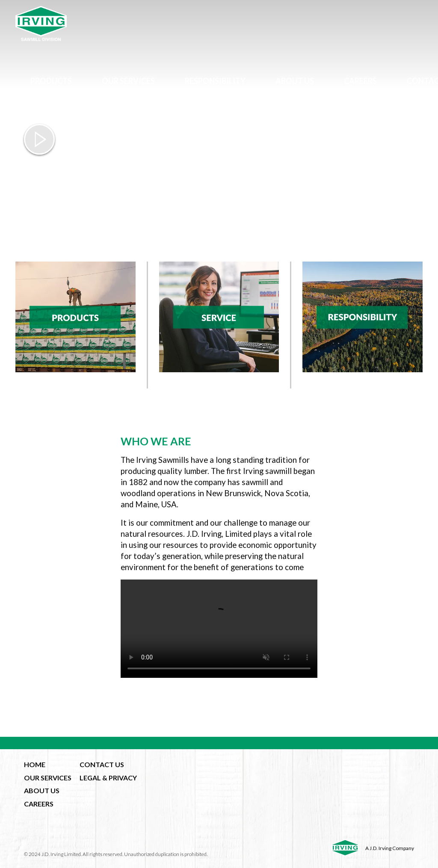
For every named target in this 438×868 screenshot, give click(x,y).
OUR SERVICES (48, 778)
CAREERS (39, 804)
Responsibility (215, 81)
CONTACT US (102, 764)
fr (251, 112)
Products (51, 81)
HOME (35, 764)
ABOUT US (42, 790)
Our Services (128, 81)
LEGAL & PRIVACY (108, 778)
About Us (295, 81)
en (235, 112)
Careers (360, 81)
